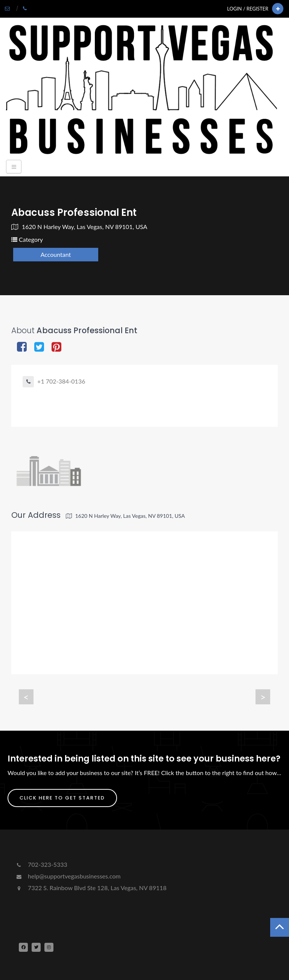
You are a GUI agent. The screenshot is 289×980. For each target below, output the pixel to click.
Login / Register (248, 9)
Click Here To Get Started (62, 798)
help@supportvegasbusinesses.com (68, 876)
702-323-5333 (41, 864)
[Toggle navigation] (14, 167)
